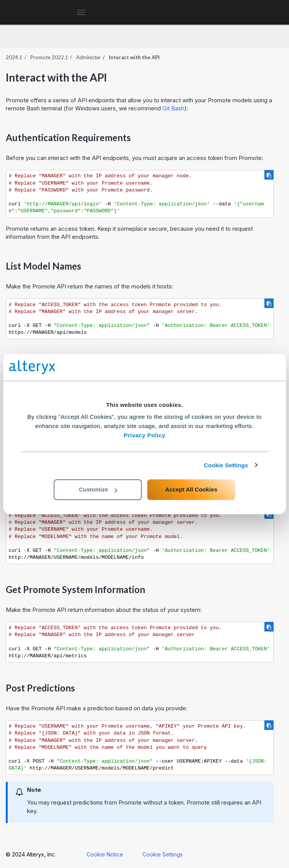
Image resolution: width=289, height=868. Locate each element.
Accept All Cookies (191, 489)
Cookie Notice (105, 854)
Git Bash (173, 108)
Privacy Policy (144, 435)
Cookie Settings (226, 465)
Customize (98, 489)
